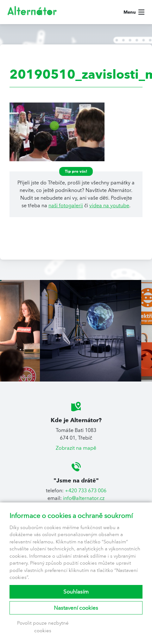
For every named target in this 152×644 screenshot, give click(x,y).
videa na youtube (109, 206)
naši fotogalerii (66, 206)
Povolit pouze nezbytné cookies (43, 627)
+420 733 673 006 (86, 491)
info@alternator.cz (84, 498)
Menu (130, 12)
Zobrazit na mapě (76, 448)
